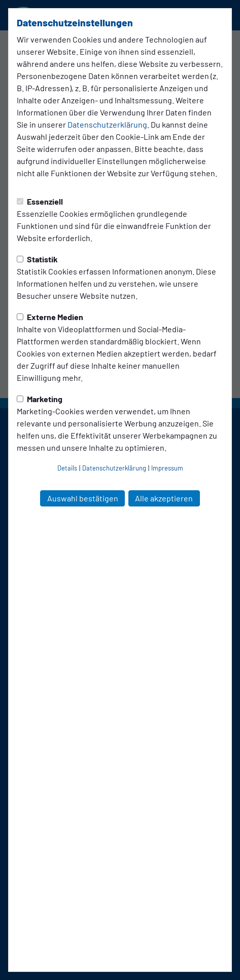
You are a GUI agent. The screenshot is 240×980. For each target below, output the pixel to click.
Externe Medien (50, 317)
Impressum (167, 468)
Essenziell (40, 201)
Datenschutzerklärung (107, 124)
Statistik (37, 259)
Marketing (40, 399)
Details (67, 468)
